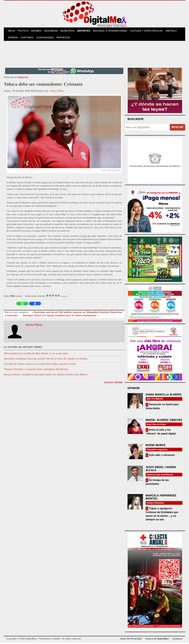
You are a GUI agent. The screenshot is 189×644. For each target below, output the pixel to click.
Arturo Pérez (57, 93)
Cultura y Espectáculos (149, 31)
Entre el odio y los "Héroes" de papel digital (161, 433)
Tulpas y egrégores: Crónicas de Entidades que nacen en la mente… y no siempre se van (162, 515)
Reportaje (65, 39)
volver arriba (113, 384)
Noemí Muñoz (156, 447)
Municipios (70, 31)
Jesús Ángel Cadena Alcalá (161, 470)
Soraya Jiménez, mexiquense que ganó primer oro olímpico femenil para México (46, 376)
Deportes (86, 31)
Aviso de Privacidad (131, 640)
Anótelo (174, 31)
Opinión (13, 39)
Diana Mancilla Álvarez (164, 396)
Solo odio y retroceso (162, 456)
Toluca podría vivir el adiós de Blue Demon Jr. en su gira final (36, 355)
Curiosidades (46, 39)
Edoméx (38, 31)
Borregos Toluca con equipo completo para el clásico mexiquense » (61, 317)
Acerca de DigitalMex (157, 640)
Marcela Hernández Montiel (161, 499)
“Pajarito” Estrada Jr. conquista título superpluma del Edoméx (36, 371)
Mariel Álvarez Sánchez (164, 421)
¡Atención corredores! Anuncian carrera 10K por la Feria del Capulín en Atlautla (46, 360)
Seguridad (53, 31)
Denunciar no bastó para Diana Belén (162, 408)
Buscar (177, 129)
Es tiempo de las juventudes (157, 483)
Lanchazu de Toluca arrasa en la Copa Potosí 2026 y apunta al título (40, 366)
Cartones (28, 39)
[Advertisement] (94, 53)
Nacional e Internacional (113, 31)
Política (24, 31)
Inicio (12, 31)
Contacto (177, 640)
